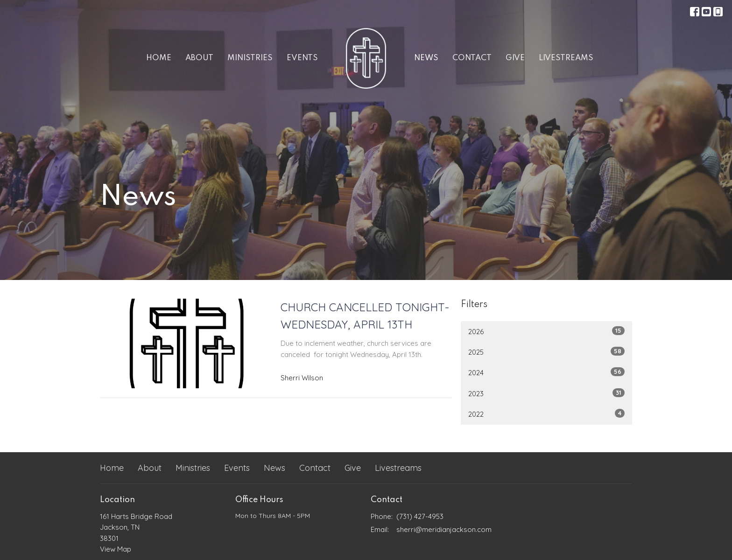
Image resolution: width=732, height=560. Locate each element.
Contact (472, 58)
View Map (116, 549)
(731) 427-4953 (420, 516)
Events (302, 58)
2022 (546, 414)
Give (515, 58)
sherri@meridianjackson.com (444, 529)
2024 (546, 372)
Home (159, 58)
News (426, 58)
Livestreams (566, 58)
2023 (546, 393)
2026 (546, 331)
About (199, 58)
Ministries (250, 58)
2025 (546, 352)
